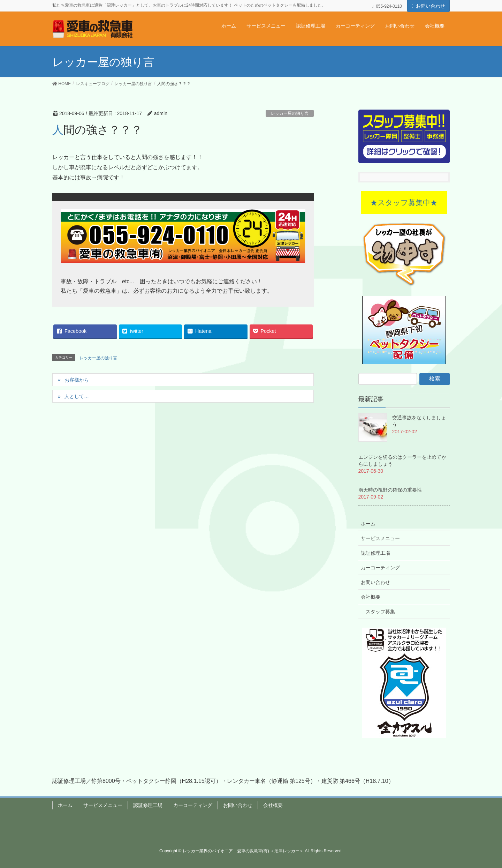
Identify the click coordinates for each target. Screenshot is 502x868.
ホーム (368, 524)
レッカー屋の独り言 (290, 113)
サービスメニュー (380, 538)
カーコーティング (380, 568)
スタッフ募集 (380, 612)
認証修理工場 (375, 553)
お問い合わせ (431, 6)
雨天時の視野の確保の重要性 (390, 490)
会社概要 (371, 597)
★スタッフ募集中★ (404, 203)
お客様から (77, 380)
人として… (77, 396)
